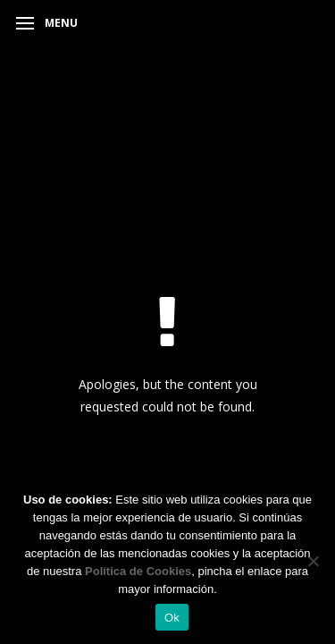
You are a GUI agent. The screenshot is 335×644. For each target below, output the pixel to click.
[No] (313, 561)
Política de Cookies (138, 571)
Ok (172, 618)
